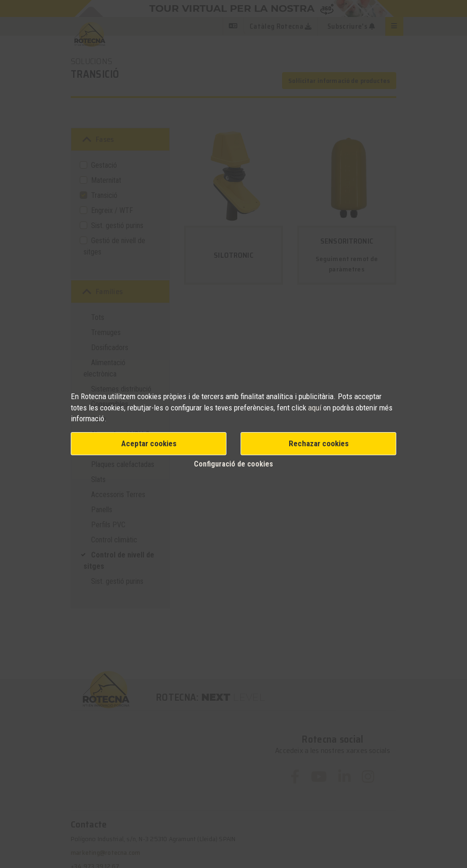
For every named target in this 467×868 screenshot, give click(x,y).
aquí (316, 408)
